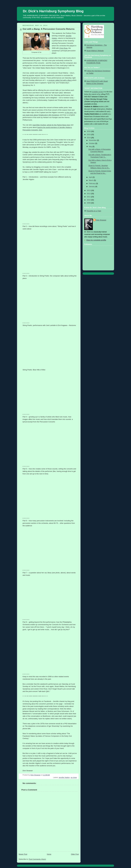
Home (49, 854)
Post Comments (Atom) (37, 859)
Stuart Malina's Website (95, 51)
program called (60, 80)
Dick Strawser (101, 220)
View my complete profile (96, 240)
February (92, 184)
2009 (89, 203)
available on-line (97, 92)
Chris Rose (63, 48)
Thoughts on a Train (94, 211)
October (92, 143)
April (91, 177)
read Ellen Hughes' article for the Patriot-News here (51, 125)
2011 (89, 197)
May (91, 147)
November (93, 140)
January (92, 187)
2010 (89, 200)
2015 (89, 135)
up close (74, 777)
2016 (89, 131)
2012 (89, 194)
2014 (89, 138)
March (91, 180)
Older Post (75, 854)
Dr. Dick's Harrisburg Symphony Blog (53, 11)
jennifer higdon (64, 777)
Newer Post (23, 854)
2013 (89, 190)
